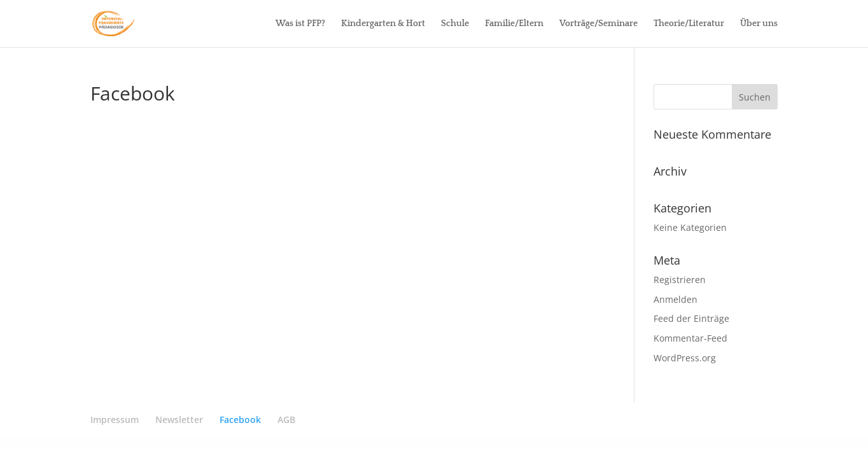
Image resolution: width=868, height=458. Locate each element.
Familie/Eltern (514, 24)
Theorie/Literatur (689, 24)
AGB (286, 420)
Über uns (759, 24)
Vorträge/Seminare (598, 24)
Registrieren (680, 280)
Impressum (115, 420)
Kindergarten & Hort (383, 24)
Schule (455, 24)
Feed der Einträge (691, 318)
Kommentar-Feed (690, 338)
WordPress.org (685, 358)
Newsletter (179, 420)
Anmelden (675, 299)
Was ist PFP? (300, 24)
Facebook (240, 420)
